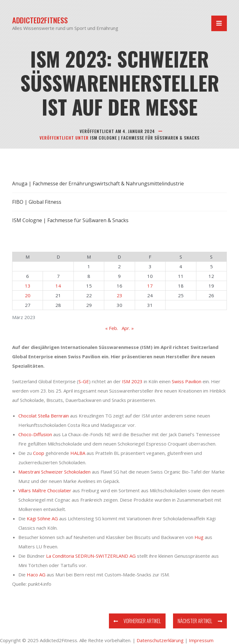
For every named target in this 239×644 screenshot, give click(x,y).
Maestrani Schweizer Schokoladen (54, 472)
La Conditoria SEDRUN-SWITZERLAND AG (90, 556)
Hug (199, 537)
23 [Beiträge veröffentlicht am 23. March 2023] (119, 295)
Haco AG (36, 575)
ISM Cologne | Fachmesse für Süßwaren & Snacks (145, 138)
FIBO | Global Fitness (37, 202)
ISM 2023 (132, 381)
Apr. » (128, 328)
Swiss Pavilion (187, 381)
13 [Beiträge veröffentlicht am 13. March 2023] (28, 286)
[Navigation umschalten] (219, 23)
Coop (39, 453)
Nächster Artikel (200, 621)
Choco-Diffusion (35, 434)
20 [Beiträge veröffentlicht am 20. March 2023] (28, 295)
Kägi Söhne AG (42, 518)
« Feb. (112, 328)
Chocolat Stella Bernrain (44, 416)
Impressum (201, 640)
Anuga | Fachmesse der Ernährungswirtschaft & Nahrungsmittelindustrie (98, 184)
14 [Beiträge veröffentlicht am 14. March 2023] (58, 286)
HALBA (78, 453)
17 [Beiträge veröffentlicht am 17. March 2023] (150, 286)
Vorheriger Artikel (137, 621)
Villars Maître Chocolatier (45, 490)
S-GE (84, 381)
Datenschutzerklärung (160, 640)
